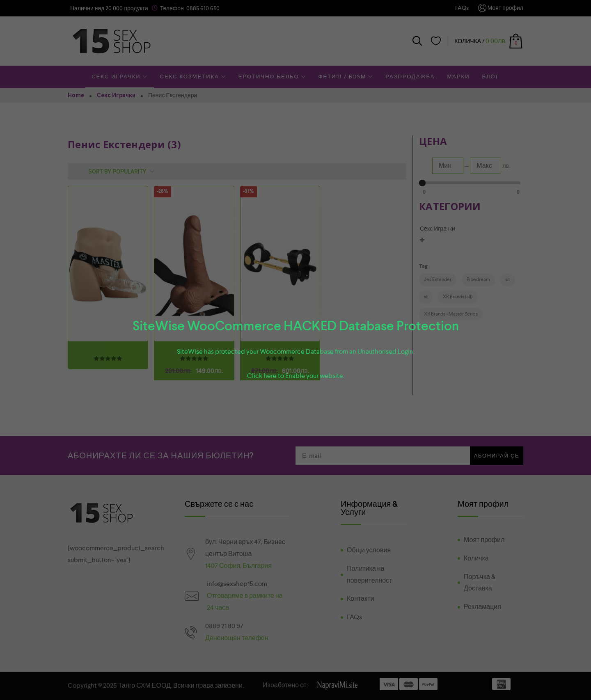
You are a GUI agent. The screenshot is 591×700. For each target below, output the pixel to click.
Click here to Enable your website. (296, 376)
